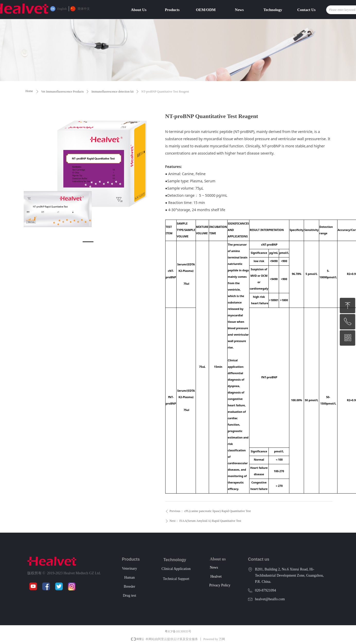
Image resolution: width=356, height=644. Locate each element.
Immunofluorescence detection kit (112, 92)
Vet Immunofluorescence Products (62, 92)
